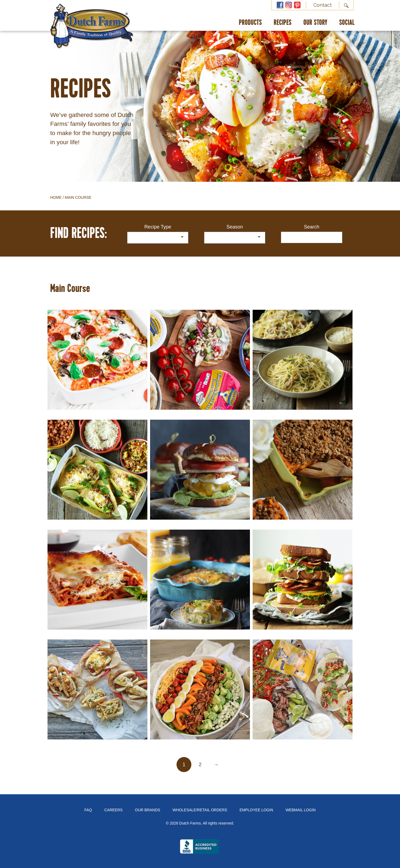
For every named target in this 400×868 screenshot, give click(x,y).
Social (347, 23)
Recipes (283, 23)
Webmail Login (301, 810)
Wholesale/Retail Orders (200, 810)
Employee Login (256, 810)
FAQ (88, 810)
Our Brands (148, 810)
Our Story (315, 23)
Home (56, 197)
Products (250, 23)
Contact (323, 5)
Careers (114, 810)
